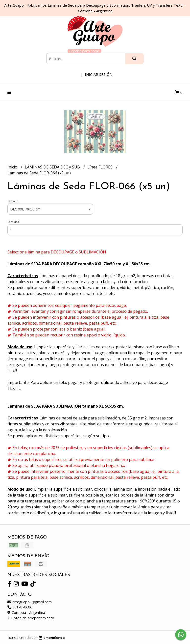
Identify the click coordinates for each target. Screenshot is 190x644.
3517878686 (20, 607)
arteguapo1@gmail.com (30, 602)
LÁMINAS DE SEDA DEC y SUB (53, 167)
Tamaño (13, 201)
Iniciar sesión (99, 74)
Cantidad (13, 222)
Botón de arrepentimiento (31, 618)
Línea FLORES (100, 167)
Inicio (13, 167)
